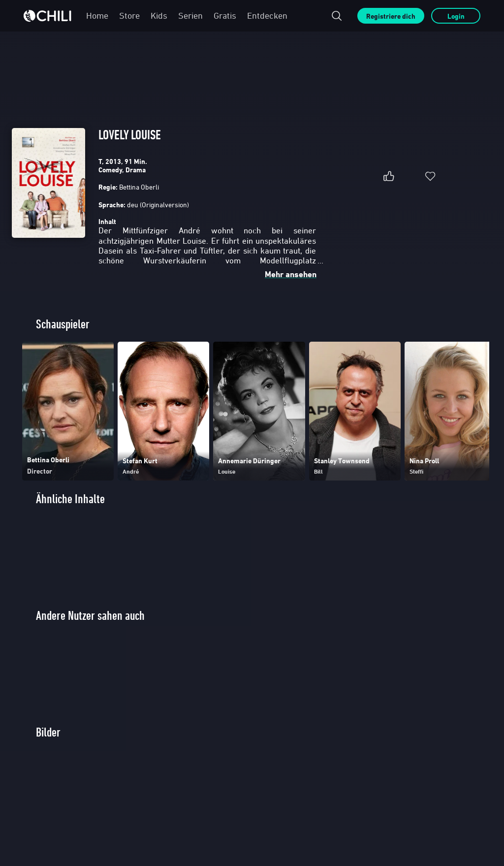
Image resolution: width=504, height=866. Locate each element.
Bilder (48, 732)
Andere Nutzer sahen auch (90, 616)
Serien (190, 16)
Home (97, 16)
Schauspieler (63, 324)
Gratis (225, 16)
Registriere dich (391, 16)
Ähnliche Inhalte (70, 499)
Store (129, 16)
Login (456, 16)
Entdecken (267, 16)
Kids (159, 16)
